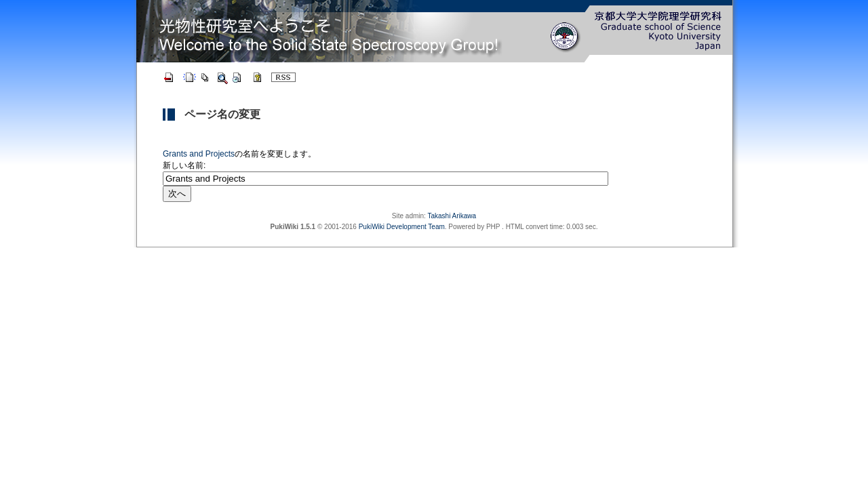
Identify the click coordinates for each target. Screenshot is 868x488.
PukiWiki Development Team (402, 227)
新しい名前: (184, 165)
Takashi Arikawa (452, 216)
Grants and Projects (199, 154)
